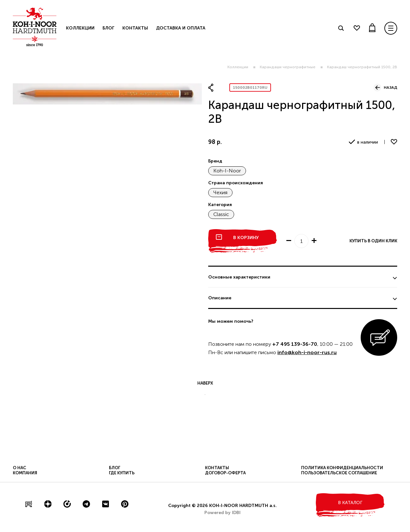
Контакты (135, 28)
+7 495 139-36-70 (295, 344)
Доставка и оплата (181, 28)
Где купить (122, 473)
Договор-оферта (225, 473)
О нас (20, 468)
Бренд (215, 161)
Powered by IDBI (222, 513)
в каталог (350, 503)
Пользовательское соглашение (339, 473)
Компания (25, 473)
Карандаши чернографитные (288, 67)
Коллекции (238, 67)
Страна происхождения (236, 183)
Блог (108, 28)
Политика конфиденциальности (342, 468)
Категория (220, 205)
